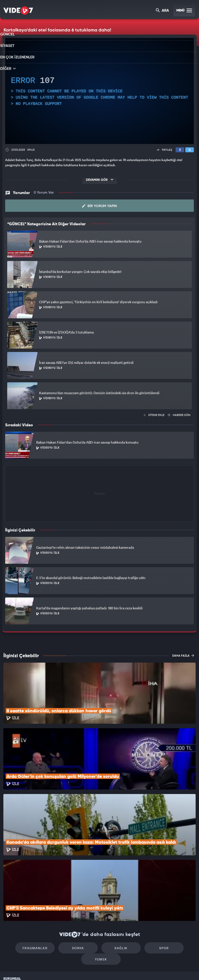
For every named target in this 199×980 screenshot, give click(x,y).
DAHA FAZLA (183, 655)
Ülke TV (98, 969)
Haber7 (123, 969)
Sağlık (99, 889)
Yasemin (152, 969)
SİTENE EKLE (154, 415)
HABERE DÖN (179, 415)
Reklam (9, 928)
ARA (163, 11)
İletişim (9, 938)
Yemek (176, 889)
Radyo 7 (61, 969)
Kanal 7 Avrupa (80, 969)
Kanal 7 (42, 969)
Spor (138, 889)
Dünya (61, 889)
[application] (99, 91)
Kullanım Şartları (15, 918)
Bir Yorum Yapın (99, 206)
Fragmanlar (23, 889)
